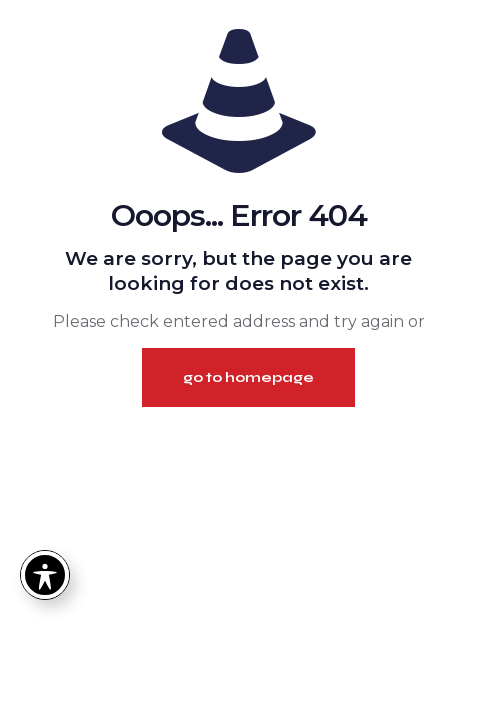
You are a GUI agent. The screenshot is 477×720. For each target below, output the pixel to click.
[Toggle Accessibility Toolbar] (45, 575)
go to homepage (248, 377)
